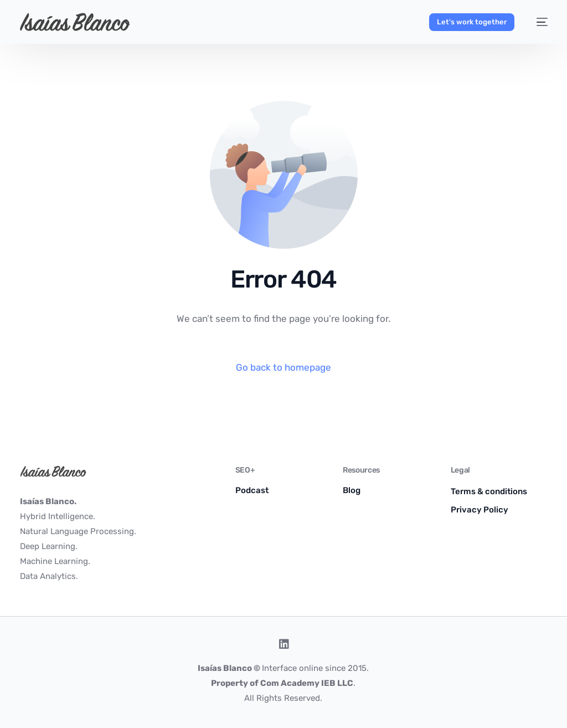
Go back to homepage (283, 367)
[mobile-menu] (537, 22)
